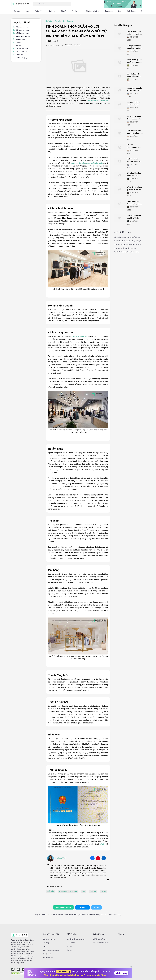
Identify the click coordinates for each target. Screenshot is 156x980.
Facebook (109, 11)
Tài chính (39, 11)
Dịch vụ (52, 11)
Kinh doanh (131, 11)
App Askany (71, 943)
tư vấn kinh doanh (80, 336)
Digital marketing (93, 11)
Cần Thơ (93, 891)
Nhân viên (19, 55)
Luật (27, 11)
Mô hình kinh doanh (23, 33)
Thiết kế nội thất (21, 52)
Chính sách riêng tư (100, 939)
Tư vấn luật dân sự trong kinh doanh (126, 252)
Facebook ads (48, 958)
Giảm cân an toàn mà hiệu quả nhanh (127, 237)
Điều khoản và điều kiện (101, 943)
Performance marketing (51, 950)
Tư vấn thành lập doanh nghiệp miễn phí (128, 241)
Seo (120, 11)
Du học (17, 11)
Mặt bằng (19, 45)
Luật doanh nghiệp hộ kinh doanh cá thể (128, 245)
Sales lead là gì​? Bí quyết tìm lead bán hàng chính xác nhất (135, 62)
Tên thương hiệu (22, 48)
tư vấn (102, 844)
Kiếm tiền (51, 891)
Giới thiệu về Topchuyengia (76, 939)
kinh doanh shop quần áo (97, 101)
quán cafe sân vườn (95, 163)
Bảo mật (69, 946)
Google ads (47, 954)
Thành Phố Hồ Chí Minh (68, 891)
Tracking (46, 943)
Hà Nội (104, 891)
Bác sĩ (63, 11)
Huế (84, 891)
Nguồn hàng (20, 39)
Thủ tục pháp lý (21, 58)
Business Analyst (49, 939)
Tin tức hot (76, 11)
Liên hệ (69, 950)
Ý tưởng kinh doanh (23, 27)
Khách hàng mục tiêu (23, 36)
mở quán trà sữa (78, 163)
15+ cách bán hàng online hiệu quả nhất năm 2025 (135, 34)
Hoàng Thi (60, 858)
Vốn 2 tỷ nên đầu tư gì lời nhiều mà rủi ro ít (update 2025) (134, 190)
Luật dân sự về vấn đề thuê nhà (125, 248)
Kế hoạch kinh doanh (23, 30)
